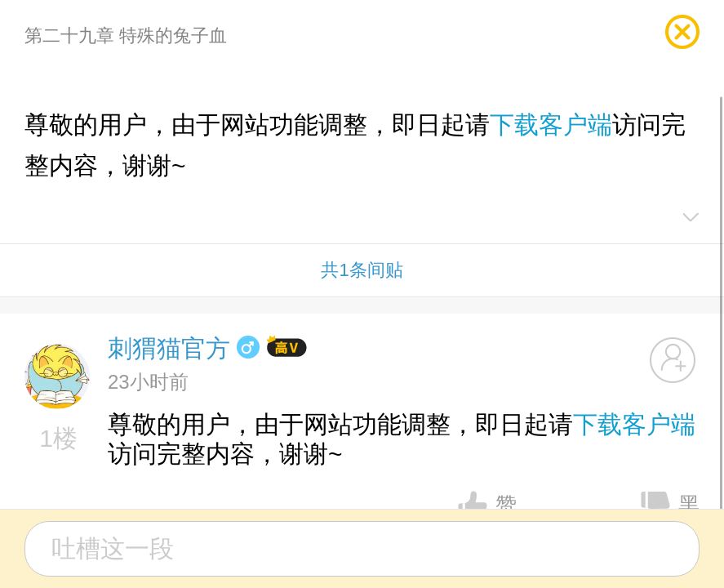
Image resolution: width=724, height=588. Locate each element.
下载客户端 (551, 125)
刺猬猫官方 (169, 348)
